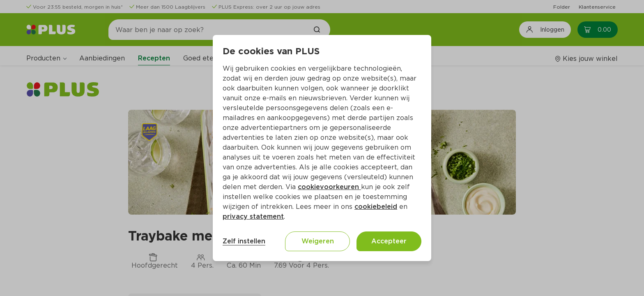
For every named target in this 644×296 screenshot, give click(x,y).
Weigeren (318, 241)
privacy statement (253, 216)
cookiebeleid (376, 207)
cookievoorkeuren (329, 187)
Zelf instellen (244, 241)
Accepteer (389, 241)
